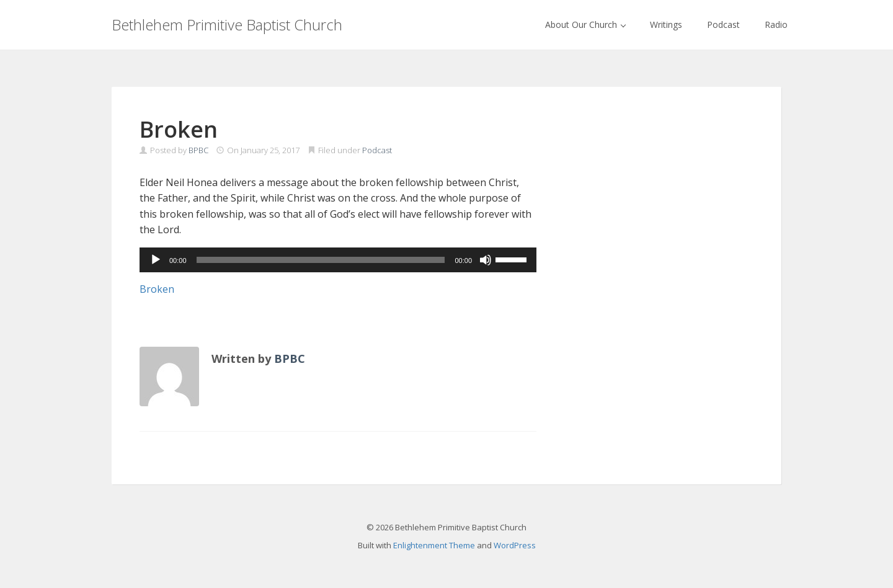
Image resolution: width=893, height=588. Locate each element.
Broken (157, 289)
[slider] (321, 260)
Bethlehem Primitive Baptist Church (227, 24)
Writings (666, 24)
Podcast (723, 24)
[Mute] (486, 260)
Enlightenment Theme (434, 545)
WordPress (515, 545)
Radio (776, 24)
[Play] (156, 260)
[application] (338, 260)
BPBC (198, 150)
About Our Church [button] (585, 24)
